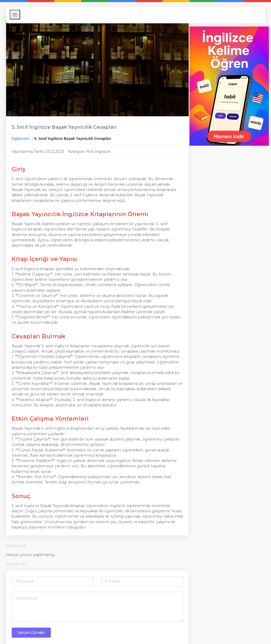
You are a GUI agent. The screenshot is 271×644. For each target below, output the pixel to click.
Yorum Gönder (33, 622)
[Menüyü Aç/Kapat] (16, 15)
